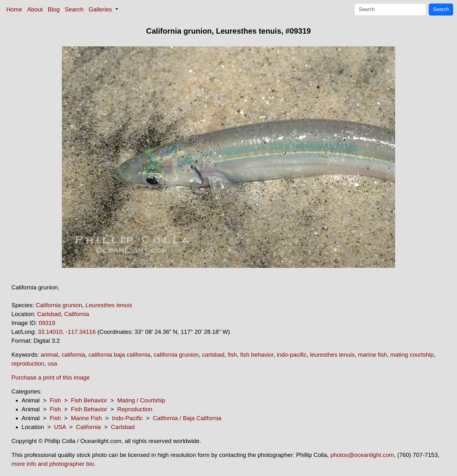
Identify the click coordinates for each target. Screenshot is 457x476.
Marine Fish (86, 418)
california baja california (119, 355)
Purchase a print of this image (51, 377)
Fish (55, 400)
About (35, 9)
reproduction (28, 364)
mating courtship (412, 355)
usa (52, 364)
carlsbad (213, 355)
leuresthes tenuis (332, 355)
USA (60, 427)
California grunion (59, 305)
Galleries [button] (101, 9)
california (73, 355)
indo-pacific (292, 355)
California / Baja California (187, 418)
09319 (47, 323)
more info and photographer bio (53, 464)
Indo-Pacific (127, 418)
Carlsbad (49, 314)
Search (74, 9)
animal (49, 355)
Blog (54, 9)
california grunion (176, 355)
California (77, 314)
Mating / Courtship (141, 400)
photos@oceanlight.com (362, 455)
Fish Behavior (89, 400)
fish (232, 355)
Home (14, 9)
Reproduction (135, 409)
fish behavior (257, 355)
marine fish (372, 355)
